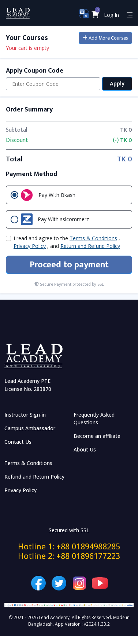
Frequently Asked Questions (94, 418)
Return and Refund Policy (90, 246)
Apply (117, 84)
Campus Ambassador (30, 428)
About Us (85, 449)
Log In (111, 15)
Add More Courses (105, 38)
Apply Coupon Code (35, 71)
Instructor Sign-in (25, 415)
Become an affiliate (97, 436)
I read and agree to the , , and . (68, 242)
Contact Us (18, 442)
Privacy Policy (30, 246)
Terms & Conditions (93, 238)
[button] (95, 15)
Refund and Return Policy (34, 477)
